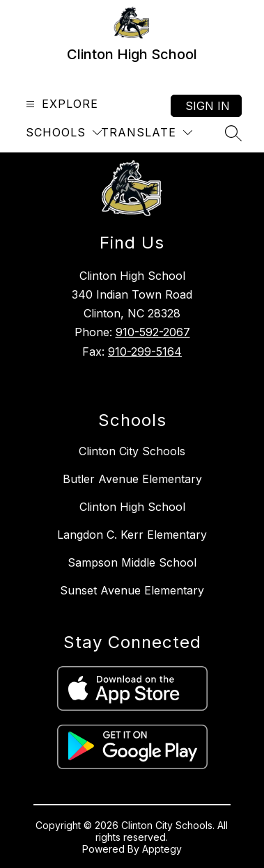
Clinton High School (132, 507)
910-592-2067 (153, 332)
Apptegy (162, 849)
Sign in (208, 106)
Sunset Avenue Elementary (132, 590)
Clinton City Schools (132, 451)
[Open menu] (60, 104)
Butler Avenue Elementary (132, 479)
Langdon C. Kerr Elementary (132, 535)
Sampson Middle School (132, 562)
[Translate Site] (147, 133)
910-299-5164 (145, 352)
